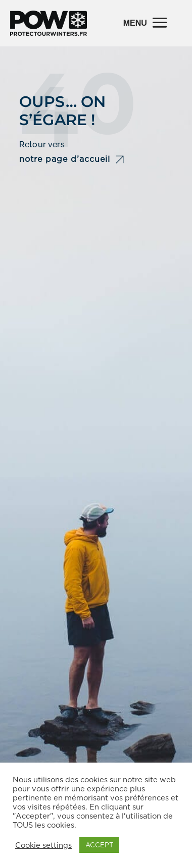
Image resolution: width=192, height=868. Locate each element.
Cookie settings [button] (43, 845)
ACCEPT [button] (99, 845)
